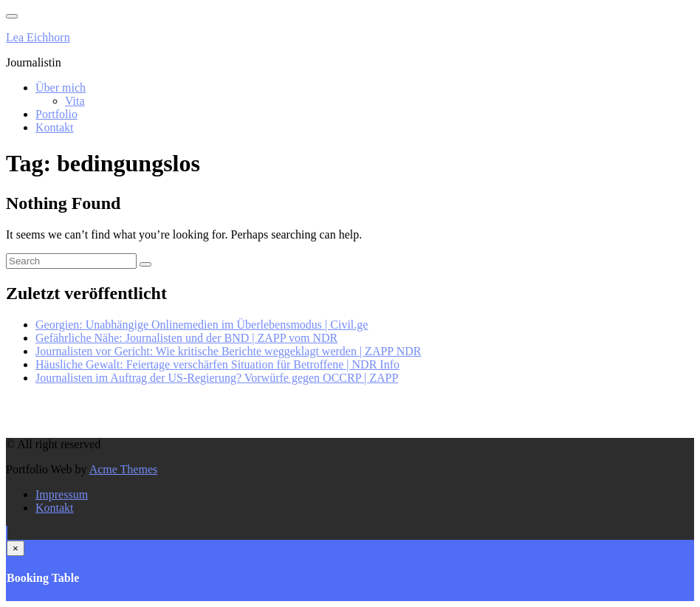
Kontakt (55, 127)
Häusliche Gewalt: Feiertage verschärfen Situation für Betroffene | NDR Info (217, 364)
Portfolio (56, 114)
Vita (75, 101)
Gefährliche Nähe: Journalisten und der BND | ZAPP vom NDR (186, 338)
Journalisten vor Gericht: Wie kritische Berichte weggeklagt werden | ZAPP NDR (228, 351)
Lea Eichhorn (38, 37)
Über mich (61, 88)
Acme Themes (124, 469)
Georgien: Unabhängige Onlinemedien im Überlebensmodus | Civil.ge (202, 325)
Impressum (62, 494)
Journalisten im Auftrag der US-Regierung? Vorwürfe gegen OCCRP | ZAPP (217, 378)
